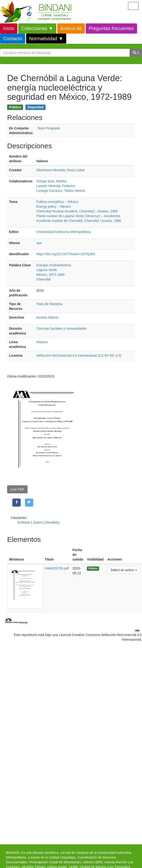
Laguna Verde (47, 270)
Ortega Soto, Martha (51, 181)
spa (39, 243)
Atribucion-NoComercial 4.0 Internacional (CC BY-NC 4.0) (79, 355)
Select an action (124, 570)
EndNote (24, 522)
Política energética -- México (57, 202)
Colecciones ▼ (37, 28)
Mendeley (53, 522)
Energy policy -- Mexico (54, 206)
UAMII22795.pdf (57, 568)
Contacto (13, 39)
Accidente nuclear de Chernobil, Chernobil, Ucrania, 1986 (79, 221)
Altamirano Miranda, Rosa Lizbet (60, 170)
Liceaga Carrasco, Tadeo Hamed (61, 191)
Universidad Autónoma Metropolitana (64, 232)
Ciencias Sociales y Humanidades (62, 329)
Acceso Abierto (47, 317)
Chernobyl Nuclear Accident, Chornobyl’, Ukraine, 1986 (77, 211)
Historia (42, 342)
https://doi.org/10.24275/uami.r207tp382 (66, 254)
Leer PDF (17, 489)
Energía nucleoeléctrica (54, 265)
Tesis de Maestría (49, 304)
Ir (136, 53)
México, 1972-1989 (50, 275)
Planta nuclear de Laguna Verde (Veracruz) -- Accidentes (78, 216)
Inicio (9, 28)
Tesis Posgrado (49, 128)
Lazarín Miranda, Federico (56, 186)
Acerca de (71, 28)
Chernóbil (43, 279)
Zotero (38, 522)
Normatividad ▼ (46, 39)
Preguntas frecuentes (111, 28)
